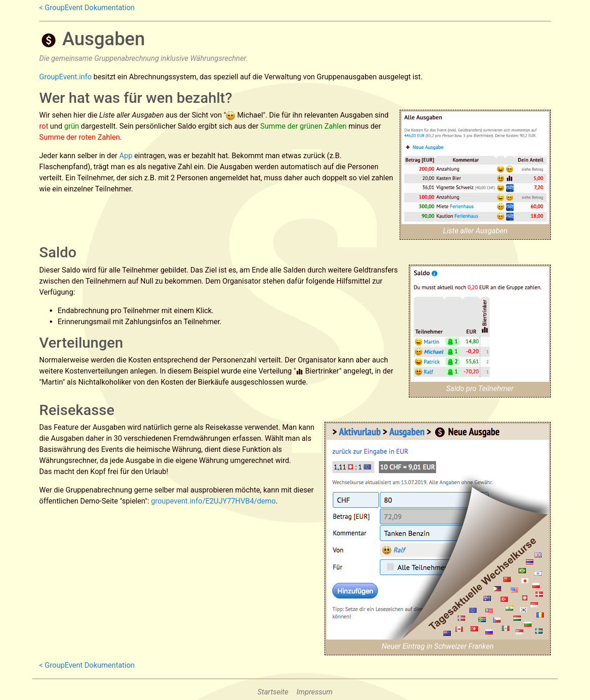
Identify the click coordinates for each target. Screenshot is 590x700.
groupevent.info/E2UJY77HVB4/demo (213, 501)
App (126, 156)
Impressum (314, 692)
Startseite (273, 692)
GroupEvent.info (65, 77)
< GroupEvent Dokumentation (87, 8)
